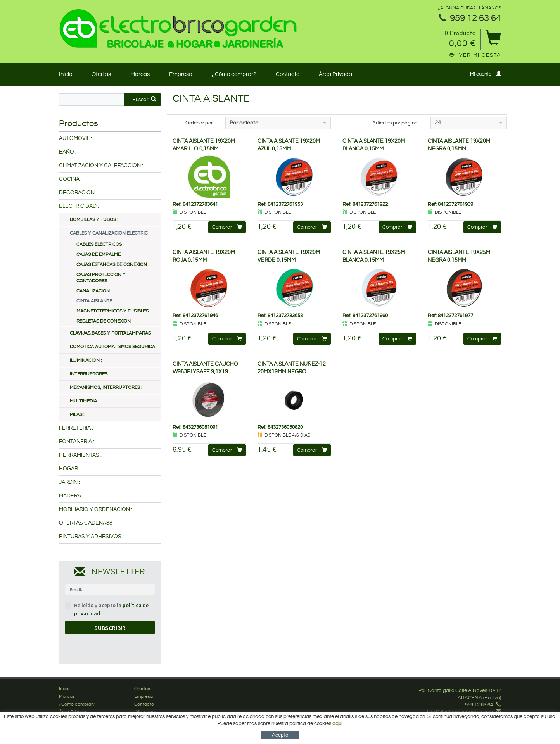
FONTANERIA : (77, 442)
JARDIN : (69, 482)
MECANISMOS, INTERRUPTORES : (106, 388)
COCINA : (70, 179)
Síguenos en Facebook (471, 719)
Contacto (288, 74)
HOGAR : (70, 469)
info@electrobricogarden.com (460, 712)
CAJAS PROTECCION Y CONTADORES (101, 278)
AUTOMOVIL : (75, 138)
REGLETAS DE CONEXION (104, 321)
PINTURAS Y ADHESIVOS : (91, 537)
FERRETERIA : (76, 428)
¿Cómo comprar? (234, 74)
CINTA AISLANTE (94, 301)
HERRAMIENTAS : (80, 455)
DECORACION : (78, 193)
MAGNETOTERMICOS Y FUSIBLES (112, 311)
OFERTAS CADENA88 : (87, 523)
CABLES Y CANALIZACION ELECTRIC (109, 233)
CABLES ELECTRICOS (99, 244)
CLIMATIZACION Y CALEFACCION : (101, 166)
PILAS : (77, 415)
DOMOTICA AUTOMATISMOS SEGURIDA (112, 347)
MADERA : (71, 496)
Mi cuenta (486, 74)
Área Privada (335, 74)
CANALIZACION (93, 291)
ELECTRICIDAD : (79, 206)
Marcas (140, 74)
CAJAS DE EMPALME (99, 255)
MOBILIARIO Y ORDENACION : (96, 509)
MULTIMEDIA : (84, 401)
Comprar (227, 227)
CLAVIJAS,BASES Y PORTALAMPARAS (110, 333)
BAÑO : (68, 152)
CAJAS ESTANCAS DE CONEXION (112, 265)
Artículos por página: (396, 123)
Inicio (66, 74)
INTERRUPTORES (89, 374)
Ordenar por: (200, 123)
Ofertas (101, 74)
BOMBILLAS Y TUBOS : (94, 220)
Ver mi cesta (475, 55)
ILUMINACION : (86, 360)
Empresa (181, 74)
